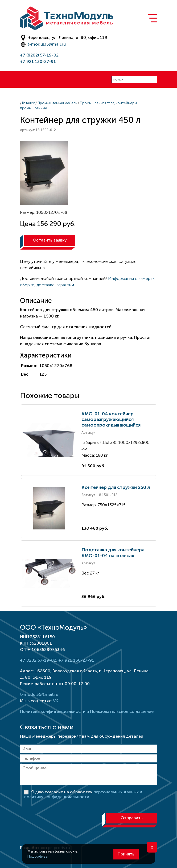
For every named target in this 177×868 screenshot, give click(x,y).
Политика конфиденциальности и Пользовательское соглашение (87, 711)
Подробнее (38, 856)
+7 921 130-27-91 (38, 61)
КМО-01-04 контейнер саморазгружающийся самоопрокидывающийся (111, 419)
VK (55, 701)
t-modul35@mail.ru (47, 44)
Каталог (28, 103)
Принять (126, 854)
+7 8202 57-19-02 (38, 660)
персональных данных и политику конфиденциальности (83, 794)
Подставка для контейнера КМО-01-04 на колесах (113, 552)
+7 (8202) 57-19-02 (39, 55)
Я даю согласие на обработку (83, 794)
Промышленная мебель (57, 103)
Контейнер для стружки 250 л (116, 487)
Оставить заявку (50, 240)
